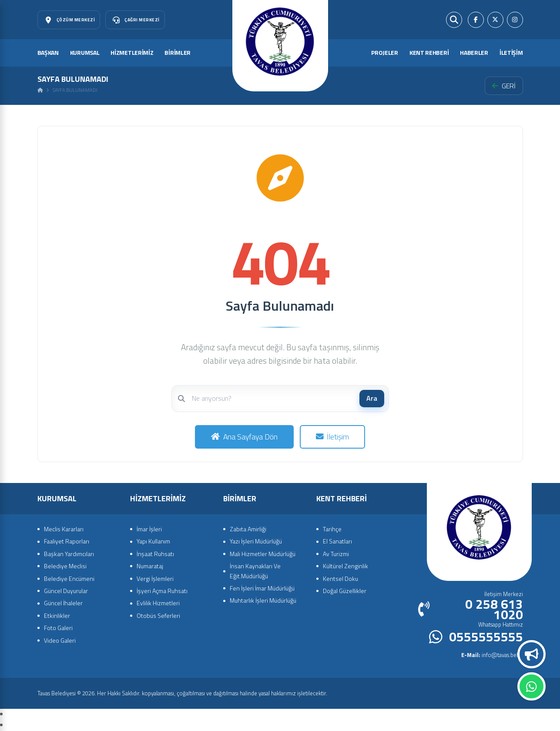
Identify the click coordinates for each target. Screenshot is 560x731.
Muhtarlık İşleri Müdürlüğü (263, 600)
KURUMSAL (85, 52)
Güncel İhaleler (63, 603)
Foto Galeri (58, 628)
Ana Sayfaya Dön (244, 437)
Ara (372, 398)
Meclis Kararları (64, 529)
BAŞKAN (48, 52)
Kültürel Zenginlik (345, 566)
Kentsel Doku (340, 578)
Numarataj (150, 566)
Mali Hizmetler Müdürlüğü (263, 554)
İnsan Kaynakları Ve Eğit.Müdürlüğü (255, 571)
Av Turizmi (336, 554)
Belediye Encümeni (69, 578)
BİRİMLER (178, 52)
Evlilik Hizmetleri (158, 603)
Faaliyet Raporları (67, 541)
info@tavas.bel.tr (492, 655)
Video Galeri (60, 640)
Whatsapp (531, 687)
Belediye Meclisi (65, 566)
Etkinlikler (57, 615)
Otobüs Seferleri (158, 615)
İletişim (333, 437)
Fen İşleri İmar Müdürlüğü (262, 588)
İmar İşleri (149, 529)
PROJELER (385, 52)
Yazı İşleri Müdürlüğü (256, 541)
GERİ (504, 86)
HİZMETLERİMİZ (132, 52)
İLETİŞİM (511, 52)
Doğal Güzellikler (345, 591)
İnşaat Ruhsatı (155, 554)
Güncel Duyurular (66, 591)
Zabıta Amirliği (248, 529)
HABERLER (474, 52)
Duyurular (532, 654)
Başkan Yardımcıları (69, 554)
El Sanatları (337, 541)
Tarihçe (332, 529)
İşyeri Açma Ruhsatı (162, 591)
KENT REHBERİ (429, 52)
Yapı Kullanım (153, 541)
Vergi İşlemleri (155, 578)
